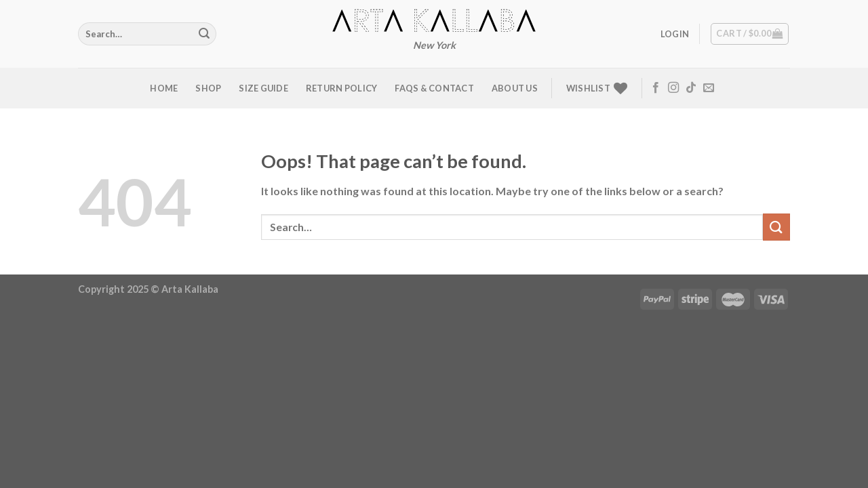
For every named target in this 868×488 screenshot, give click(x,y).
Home (164, 88)
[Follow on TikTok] (691, 88)
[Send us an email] (709, 88)
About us (515, 88)
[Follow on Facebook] (656, 88)
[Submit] (204, 34)
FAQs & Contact (434, 88)
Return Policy (341, 88)
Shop (208, 88)
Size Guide (263, 88)
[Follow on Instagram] (673, 88)
